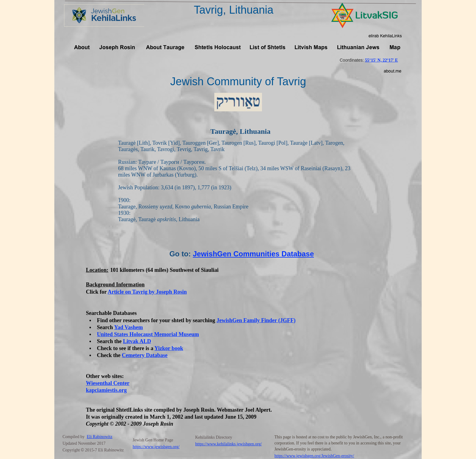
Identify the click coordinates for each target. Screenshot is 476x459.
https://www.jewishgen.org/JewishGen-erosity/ (314, 456)
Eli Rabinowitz (100, 437)
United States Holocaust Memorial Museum (148, 334)
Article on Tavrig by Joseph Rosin (147, 292)
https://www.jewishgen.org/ (156, 447)
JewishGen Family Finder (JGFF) (256, 320)
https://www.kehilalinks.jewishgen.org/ (228, 444)
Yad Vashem (129, 327)
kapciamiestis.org (106, 390)
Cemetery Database (144, 355)
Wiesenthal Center (108, 383)
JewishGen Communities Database (253, 254)
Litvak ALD (137, 341)
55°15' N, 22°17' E (381, 60)
